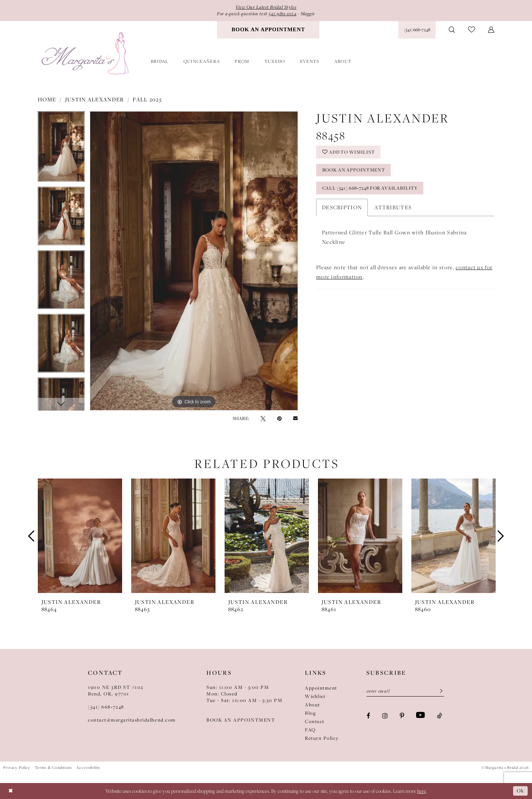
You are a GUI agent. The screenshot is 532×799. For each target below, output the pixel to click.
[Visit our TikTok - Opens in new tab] (439, 716)
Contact (315, 721)
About (313, 705)
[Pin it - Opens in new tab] (279, 418)
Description (342, 208)
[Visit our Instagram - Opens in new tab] (385, 716)
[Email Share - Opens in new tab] (295, 418)
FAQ (310, 730)
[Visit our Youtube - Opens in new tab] (420, 715)
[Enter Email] (405, 691)
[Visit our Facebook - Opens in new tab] (368, 716)
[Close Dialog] (11, 791)
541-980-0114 (283, 14)
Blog (310, 713)
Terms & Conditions (53, 767)
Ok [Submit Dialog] (520, 791)
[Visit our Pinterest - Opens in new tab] (402, 716)
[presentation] (80, 536)
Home (47, 99)
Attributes (393, 208)
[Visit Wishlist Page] (471, 30)
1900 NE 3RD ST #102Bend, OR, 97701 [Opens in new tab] (116, 690)
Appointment (321, 688)
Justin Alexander (95, 99)
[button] (491, 30)
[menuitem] (268, 30)
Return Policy (322, 738)
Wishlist (315, 696)
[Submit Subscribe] (439, 691)
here (422, 791)
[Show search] (452, 30)
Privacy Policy (17, 767)
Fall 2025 (147, 99)
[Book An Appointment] (268, 30)
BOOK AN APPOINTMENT (241, 720)
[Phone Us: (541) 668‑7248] (417, 30)
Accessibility (88, 767)
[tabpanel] (61, 149)
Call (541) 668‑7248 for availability (371, 189)
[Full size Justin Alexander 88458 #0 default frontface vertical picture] (194, 261)
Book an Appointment (354, 171)
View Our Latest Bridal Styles (266, 7)
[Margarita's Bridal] (86, 54)
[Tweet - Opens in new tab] (263, 418)
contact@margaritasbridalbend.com (132, 720)
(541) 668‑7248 (106, 707)
